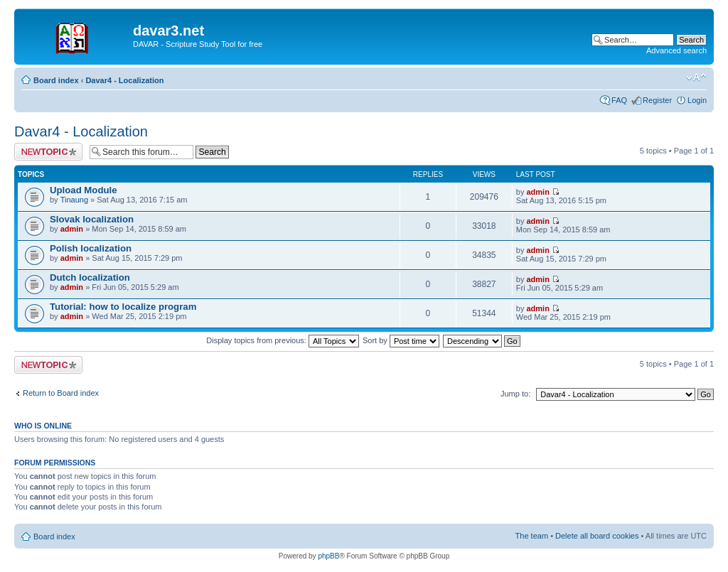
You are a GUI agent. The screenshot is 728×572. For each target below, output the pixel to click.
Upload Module (84, 190)
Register (657, 100)
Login (697, 100)
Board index (56, 80)
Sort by (401, 340)
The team (532, 536)
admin (538, 192)
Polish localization (91, 248)
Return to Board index (61, 393)
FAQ (619, 100)
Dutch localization (90, 277)
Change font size (696, 77)
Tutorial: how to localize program (123, 307)
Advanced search (676, 50)
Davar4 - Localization (124, 80)
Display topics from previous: (283, 340)
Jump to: (515, 394)
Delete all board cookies (597, 536)
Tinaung (74, 200)
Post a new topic (48, 152)
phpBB (328, 556)
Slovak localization (92, 219)
